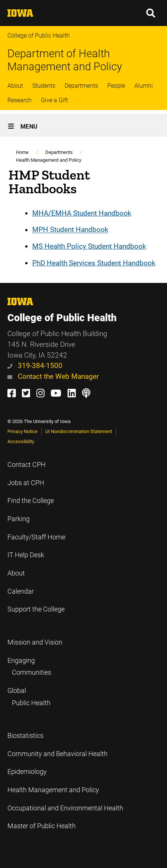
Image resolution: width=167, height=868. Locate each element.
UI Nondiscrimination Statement (79, 431)
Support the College (36, 609)
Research (19, 100)
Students (44, 86)
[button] (151, 13)
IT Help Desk (26, 555)
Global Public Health (29, 697)
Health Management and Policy (49, 160)
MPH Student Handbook (70, 230)
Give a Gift (54, 100)
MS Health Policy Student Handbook (89, 246)
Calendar (21, 591)
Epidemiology (27, 772)
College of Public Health (39, 36)
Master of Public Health (42, 826)
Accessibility (21, 441)
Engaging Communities (29, 667)
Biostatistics (25, 736)
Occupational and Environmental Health (65, 808)
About (15, 86)
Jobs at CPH (26, 483)
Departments (81, 86)
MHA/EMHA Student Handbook (82, 213)
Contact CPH (27, 465)
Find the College (31, 501)
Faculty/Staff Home (36, 537)
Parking (19, 519)
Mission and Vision (35, 642)
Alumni (144, 86)
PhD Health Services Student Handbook (94, 263)
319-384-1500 (35, 366)
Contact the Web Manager (53, 376)
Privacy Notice (22, 431)
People (116, 86)
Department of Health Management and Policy (65, 60)
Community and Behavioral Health (58, 754)
